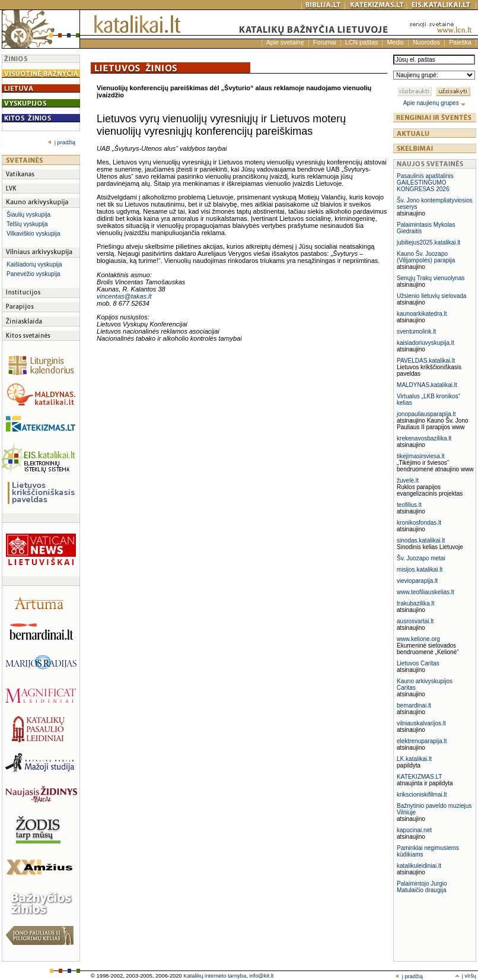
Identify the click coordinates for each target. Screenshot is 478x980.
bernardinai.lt (414, 705)
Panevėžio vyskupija (34, 274)
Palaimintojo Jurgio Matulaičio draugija (422, 887)
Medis (395, 42)
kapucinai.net (414, 830)
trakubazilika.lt (415, 603)
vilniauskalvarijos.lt (421, 723)
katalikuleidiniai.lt (419, 866)
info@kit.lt (261, 976)
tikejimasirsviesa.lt (421, 456)
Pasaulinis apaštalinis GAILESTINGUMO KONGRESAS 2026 (425, 183)
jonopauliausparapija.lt (426, 414)
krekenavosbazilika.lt (424, 438)
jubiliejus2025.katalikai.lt (428, 242)
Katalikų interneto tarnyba (215, 976)
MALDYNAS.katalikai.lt (427, 385)
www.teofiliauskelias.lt (426, 592)
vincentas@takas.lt (124, 296)
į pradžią (61, 142)
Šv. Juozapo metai (421, 558)
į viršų (465, 976)
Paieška (460, 42)
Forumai (325, 42)
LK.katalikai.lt (414, 759)
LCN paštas (362, 42)
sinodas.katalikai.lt (421, 540)
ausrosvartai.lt (415, 621)
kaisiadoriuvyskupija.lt (426, 343)
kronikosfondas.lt (419, 523)
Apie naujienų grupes (435, 103)
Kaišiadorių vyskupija (34, 264)
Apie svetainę (285, 42)
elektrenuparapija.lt (422, 741)
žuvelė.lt (408, 481)
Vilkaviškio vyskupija (33, 234)
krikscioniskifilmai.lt (422, 795)
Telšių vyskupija (27, 224)
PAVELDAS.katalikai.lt (426, 361)
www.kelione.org (418, 639)
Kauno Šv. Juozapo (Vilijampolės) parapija (426, 257)
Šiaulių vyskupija (28, 215)
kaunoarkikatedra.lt (422, 314)
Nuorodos (426, 42)
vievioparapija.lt (417, 581)
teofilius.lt (409, 505)
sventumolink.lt (416, 332)
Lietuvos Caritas (418, 663)
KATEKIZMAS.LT (419, 777)
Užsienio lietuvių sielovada (431, 296)
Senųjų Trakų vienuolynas (431, 278)
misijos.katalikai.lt (420, 570)
